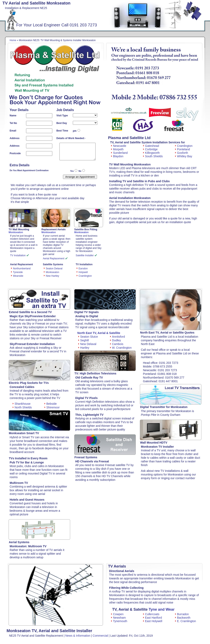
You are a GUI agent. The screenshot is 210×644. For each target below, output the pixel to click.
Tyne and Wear (162, 609)
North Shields (22, 407)
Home (13, 40)
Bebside (51, 404)
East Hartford (152, 618)
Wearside (18, 276)
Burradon (182, 614)
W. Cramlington (121, 348)
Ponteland (183, 149)
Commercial (100, 636)
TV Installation (19, 255)
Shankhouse (22, 404)
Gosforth (182, 153)
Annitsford (118, 337)
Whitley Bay (184, 156)
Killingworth (151, 153)
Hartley (84, 348)
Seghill (84, 340)
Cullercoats (151, 614)
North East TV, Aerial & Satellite (99, 333)
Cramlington (85, 276)
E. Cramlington (186, 621)
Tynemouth (119, 621)
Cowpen (117, 614)
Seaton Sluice (88, 337)
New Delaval (87, 344)
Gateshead (151, 146)
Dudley (116, 340)
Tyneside (18, 272)
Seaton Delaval (54, 269)
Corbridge (150, 149)
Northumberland (22, 269)
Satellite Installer (86, 255)
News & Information (78, 636)
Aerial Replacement (55, 258)
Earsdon (83, 269)
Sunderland (119, 153)
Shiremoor (52, 407)
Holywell (83, 272)
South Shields (153, 156)
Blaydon (117, 156)
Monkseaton (52, 272)
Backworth (183, 618)
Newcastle (119, 146)
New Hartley (52, 276)
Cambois (117, 344)
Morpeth (117, 149)
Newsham (118, 618)
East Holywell (153, 621)
